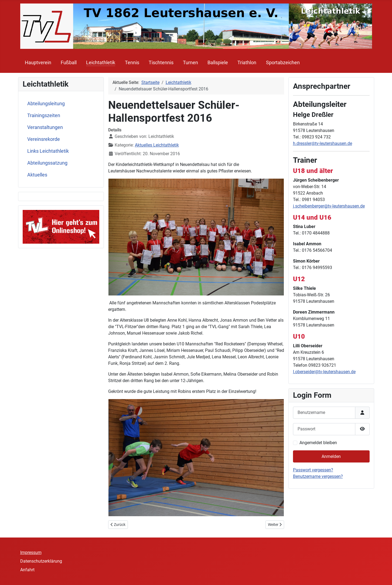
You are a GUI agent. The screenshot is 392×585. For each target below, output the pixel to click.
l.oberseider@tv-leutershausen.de (324, 372)
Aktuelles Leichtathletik (157, 145)
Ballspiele (218, 63)
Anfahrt (27, 570)
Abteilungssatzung (47, 163)
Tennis (132, 63)
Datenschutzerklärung (41, 561)
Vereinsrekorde (44, 139)
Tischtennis (161, 63)
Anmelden (331, 456)
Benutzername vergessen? (318, 476)
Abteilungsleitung (46, 104)
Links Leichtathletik (48, 151)
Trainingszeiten (44, 115)
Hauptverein (38, 63)
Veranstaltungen (45, 127)
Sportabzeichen (283, 63)
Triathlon (247, 63)
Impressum (31, 552)
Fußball (69, 63)
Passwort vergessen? (313, 470)
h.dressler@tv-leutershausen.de (323, 143)
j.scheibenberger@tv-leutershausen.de (329, 206)
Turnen (190, 63)
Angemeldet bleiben (318, 443)
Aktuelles (37, 175)
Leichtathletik (101, 63)
